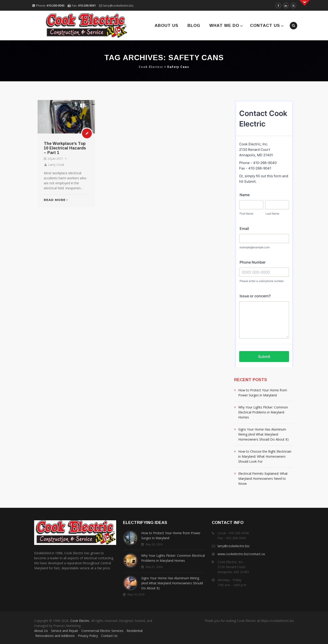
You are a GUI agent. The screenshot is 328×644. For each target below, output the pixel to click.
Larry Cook (56, 165)
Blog (194, 26)
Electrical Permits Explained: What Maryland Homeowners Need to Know (263, 479)
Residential (135, 631)
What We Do (224, 26)
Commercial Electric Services (102, 631)
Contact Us (265, 26)
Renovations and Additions (55, 636)
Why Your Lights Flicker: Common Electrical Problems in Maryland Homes (263, 412)
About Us (167, 26)
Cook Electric (80, 621)
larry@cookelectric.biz (118, 5)
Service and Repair (65, 631)
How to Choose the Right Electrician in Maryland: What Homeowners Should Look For (265, 456)
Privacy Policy (88, 636)
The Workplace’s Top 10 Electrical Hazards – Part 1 (65, 148)
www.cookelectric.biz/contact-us (241, 554)
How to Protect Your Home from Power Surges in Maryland (263, 393)
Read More (56, 200)
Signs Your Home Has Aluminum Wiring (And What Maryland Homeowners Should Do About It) (263, 434)
